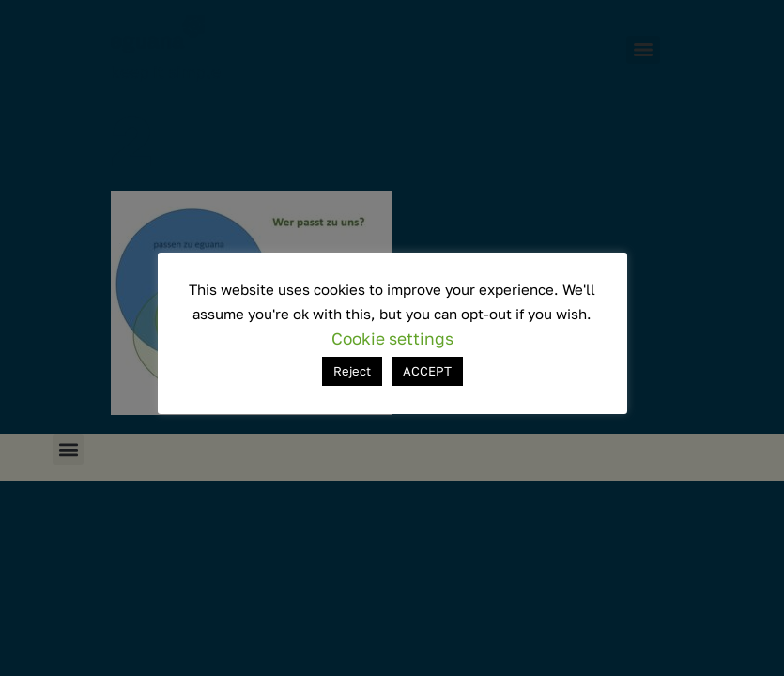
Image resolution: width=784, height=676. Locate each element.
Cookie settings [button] (392, 338)
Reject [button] (352, 371)
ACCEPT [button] (427, 371)
